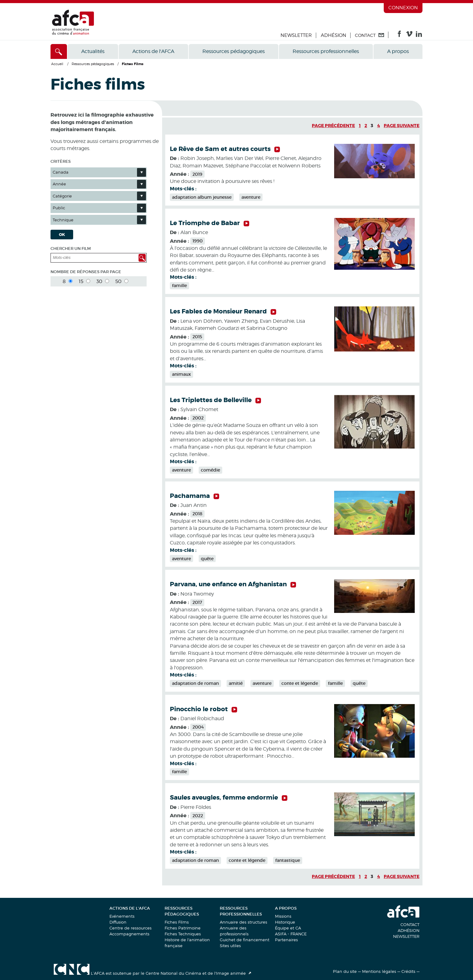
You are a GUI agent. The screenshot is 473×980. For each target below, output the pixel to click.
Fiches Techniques (183, 934)
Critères (61, 161)
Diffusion (118, 922)
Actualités (93, 51)
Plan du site (345, 971)
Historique (285, 922)
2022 (198, 816)
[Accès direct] (59, 51)
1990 (198, 241)
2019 (197, 174)
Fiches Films (177, 922)
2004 (198, 727)
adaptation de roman (195, 683)
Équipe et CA (288, 928)
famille (179, 286)
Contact (410, 925)
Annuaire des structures (243, 922)
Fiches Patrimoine (183, 928)
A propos (398, 51)
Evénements (122, 916)
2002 (198, 418)
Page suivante (402, 126)
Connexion (403, 8)
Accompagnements (129, 934)
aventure (251, 197)
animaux (181, 374)
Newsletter (296, 35)
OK (62, 235)
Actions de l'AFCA (153, 51)
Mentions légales (379, 971)
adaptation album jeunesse (202, 197)
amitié (236, 683)
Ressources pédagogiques (234, 51)
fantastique (288, 860)
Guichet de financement (245, 940)
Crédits (408, 971)
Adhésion (334, 35)
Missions (283, 916)
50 (122, 281)
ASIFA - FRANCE (291, 934)
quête (207, 559)
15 (84, 281)
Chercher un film (71, 248)
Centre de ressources (130, 928)
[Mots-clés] (89, 258)
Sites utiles (230, 946)
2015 (197, 337)
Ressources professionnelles (326, 51)
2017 (197, 602)
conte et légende (300, 683)
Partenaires (286, 940)
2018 (197, 514)
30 (103, 281)
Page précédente (333, 126)
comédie (210, 470)
